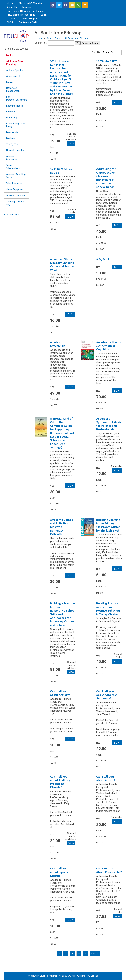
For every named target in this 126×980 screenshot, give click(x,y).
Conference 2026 (28, 22)
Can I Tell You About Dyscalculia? (109, 870)
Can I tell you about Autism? (106, 778)
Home (10, 3)
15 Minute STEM (107, 61)
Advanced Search (90, 43)
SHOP (10, 22)
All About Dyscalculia (58, 344)
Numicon (27, 7)
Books (9, 55)
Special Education (16, 150)
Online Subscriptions (13, 167)
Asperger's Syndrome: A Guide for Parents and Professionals (109, 424)
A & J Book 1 (104, 259)
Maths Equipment (15, 189)
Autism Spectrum (16, 70)
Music (9, 82)
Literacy (10, 112)
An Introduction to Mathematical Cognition (108, 346)
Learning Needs (15, 106)
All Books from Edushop (15, 63)
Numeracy (12, 118)
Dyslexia (11, 138)
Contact (11, 19)
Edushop (44, 976)
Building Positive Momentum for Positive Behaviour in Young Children (109, 609)
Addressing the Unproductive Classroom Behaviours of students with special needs (106, 178)
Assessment (13, 76)
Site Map (53, 976)
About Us (12, 7)
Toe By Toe (12, 144)
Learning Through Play (15, 203)
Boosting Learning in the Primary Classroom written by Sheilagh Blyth (108, 525)
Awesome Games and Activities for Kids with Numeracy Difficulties (61, 527)
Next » (95, 954)
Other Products (14, 183)
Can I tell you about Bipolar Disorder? (59, 872)
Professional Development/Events (25, 11)
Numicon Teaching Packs (16, 176)
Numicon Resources (11, 158)
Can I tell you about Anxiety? (60, 693)
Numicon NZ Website (31, 3)
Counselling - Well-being (16, 125)
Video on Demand (15, 196)
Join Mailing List (30, 19)
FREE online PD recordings (21, 15)
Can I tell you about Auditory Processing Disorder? (60, 782)
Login (44, 15)
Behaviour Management (13, 89)
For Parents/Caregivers (17, 98)
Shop (49, 38)
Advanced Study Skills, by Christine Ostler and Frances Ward (62, 265)
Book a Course (12, 215)
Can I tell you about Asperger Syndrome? (107, 695)
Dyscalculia (12, 132)
